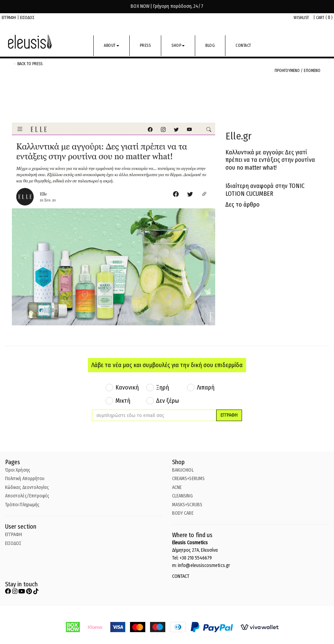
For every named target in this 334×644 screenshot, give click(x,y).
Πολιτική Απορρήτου (25, 479)
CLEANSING (182, 496)
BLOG (210, 45)
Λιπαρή (206, 387)
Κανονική (127, 387)
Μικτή (123, 401)
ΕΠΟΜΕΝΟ (312, 71)
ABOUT (112, 45)
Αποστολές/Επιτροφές (27, 496)
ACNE (177, 487)
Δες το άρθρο (243, 205)
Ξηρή (163, 387)
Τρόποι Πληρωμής (22, 505)
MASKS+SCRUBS (187, 505)
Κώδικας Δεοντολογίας (27, 487)
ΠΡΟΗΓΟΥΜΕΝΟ (288, 71)
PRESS (145, 45)
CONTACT (243, 45)
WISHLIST (301, 18)
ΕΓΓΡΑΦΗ (9, 18)
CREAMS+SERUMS (188, 479)
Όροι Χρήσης (18, 470)
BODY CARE (183, 513)
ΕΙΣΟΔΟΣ (27, 18)
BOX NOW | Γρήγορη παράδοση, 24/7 (167, 6)
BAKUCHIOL (183, 470)
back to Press (30, 64)
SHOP (178, 45)
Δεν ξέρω (168, 401)
